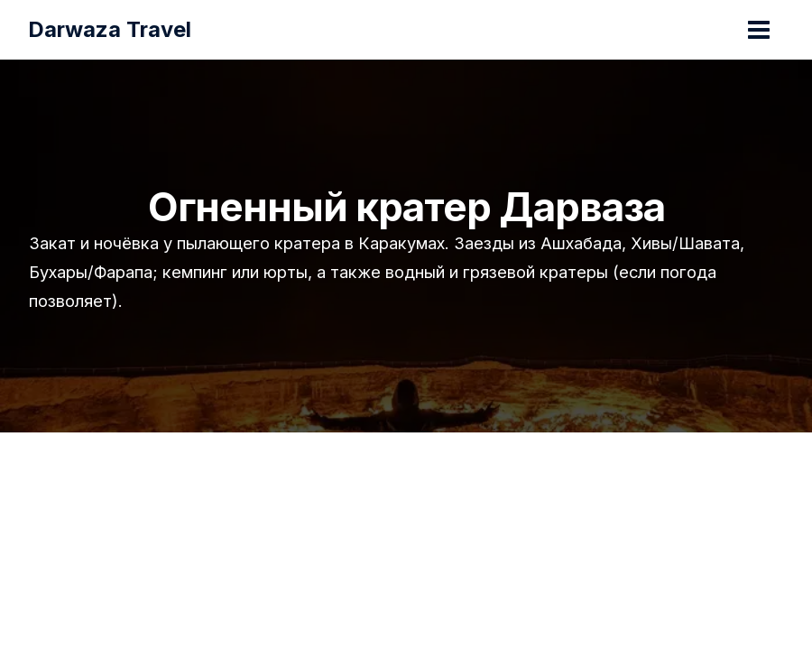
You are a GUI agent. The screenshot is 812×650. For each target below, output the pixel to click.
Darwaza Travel (111, 29)
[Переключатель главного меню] (758, 30)
